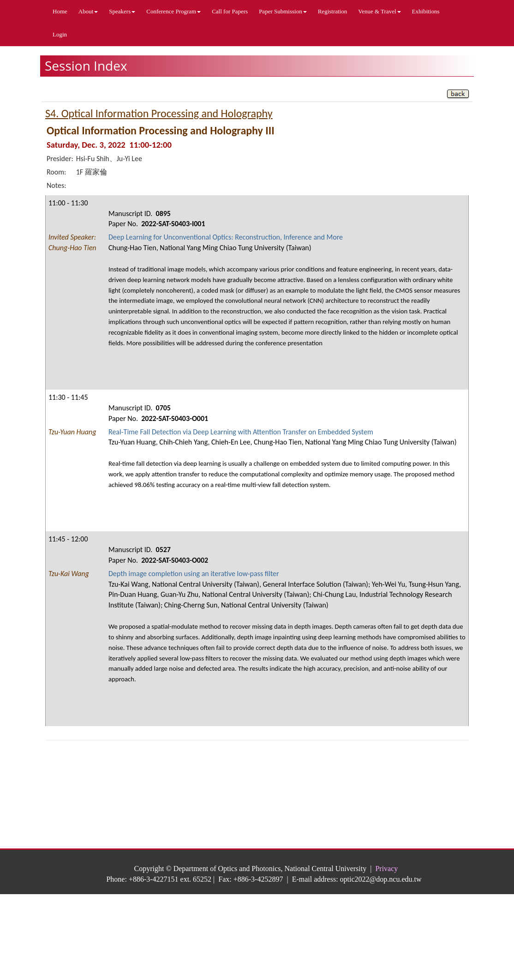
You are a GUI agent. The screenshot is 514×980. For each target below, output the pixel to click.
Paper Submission (283, 11)
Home (60, 11)
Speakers (122, 11)
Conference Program (173, 11)
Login (60, 34)
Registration (333, 11)
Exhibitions (426, 11)
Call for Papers (230, 11)
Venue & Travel (379, 11)
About (88, 11)
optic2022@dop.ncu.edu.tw (381, 879)
